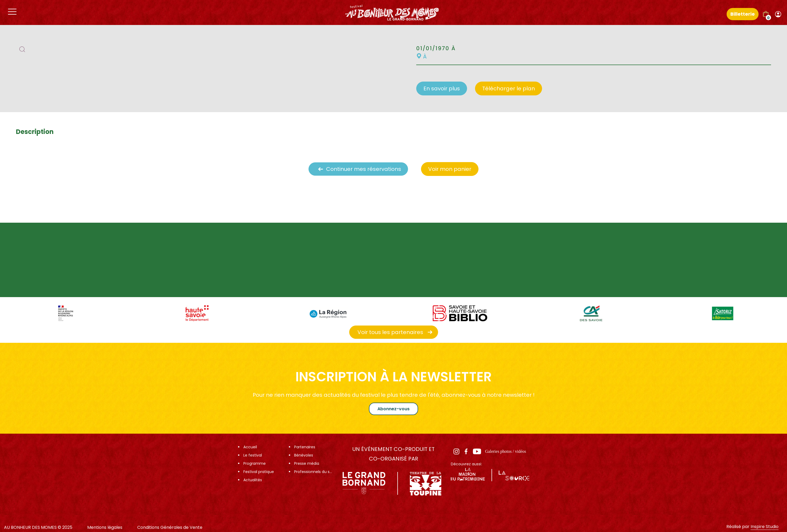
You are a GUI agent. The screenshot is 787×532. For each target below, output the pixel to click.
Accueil (250, 447)
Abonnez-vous (393, 409)
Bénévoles (304, 455)
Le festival (253, 455)
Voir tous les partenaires (390, 332)
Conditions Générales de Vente (170, 527)
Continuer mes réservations (364, 169)
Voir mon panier (450, 169)
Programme (255, 463)
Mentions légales (105, 527)
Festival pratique (259, 472)
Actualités (253, 480)
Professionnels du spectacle (314, 472)
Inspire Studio (765, 527)
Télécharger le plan (509, 88)
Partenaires (305, 447)
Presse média (307, 463)
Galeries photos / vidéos (506, 451)
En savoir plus (442, 88)
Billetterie (743, 14)
